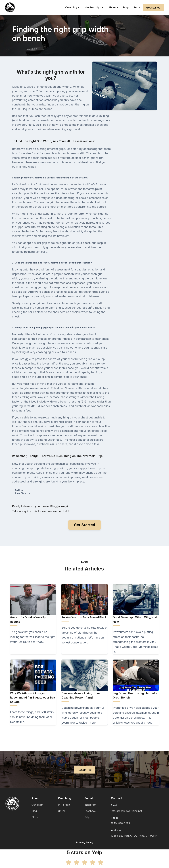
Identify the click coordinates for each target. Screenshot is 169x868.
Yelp (87, 817)
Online (62, 811)
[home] (10, 7)
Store (137, 7)
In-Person (64, 805)
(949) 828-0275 (120, 823)
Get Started (153, 8)
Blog (126, 7)
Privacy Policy (85, 842)
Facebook (90, 811)
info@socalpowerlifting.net (126, 811)
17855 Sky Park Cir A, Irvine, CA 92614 (134, 836)
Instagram (90, 805)
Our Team (37, 805)
